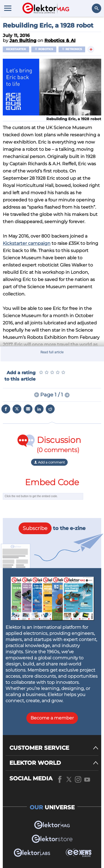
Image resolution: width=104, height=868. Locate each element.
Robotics (44, 49)
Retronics (72, 49)
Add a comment (49, 462)
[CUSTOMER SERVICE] (54, 748)
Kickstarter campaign (27, 243)
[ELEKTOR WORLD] (54, 763)
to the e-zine (52, 528)
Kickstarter (16, 49)
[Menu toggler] (8, 8)
